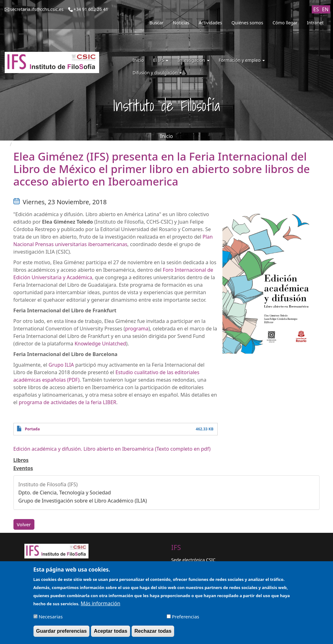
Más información (100, 606)
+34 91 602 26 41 (91, 9)
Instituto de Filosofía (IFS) (48, 484)
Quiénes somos (247, 23)
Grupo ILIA (61, 365)
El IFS (161, 60)
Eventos (23, 468)
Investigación (193, 60)
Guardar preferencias (62, 634)
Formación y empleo (242, 60)
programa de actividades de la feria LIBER (68, 402)
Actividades (211, 23)
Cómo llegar (285, 23)
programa (137, 329)
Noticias (181, 23)
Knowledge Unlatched (100, 344)
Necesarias (51, 619)
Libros (21, 460)
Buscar (156, 23)
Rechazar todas (153, 634)
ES (316, 9)
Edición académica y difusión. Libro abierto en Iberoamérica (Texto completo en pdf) (112, 449)
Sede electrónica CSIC (193, 560)
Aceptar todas (111, 634)
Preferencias (186, 619)
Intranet (315, 23)
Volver (24, 524)
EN (325, 9)
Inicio (138, 60)
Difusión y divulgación (157, 73)
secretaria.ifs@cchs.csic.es (37, 9)
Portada (32, 429)
